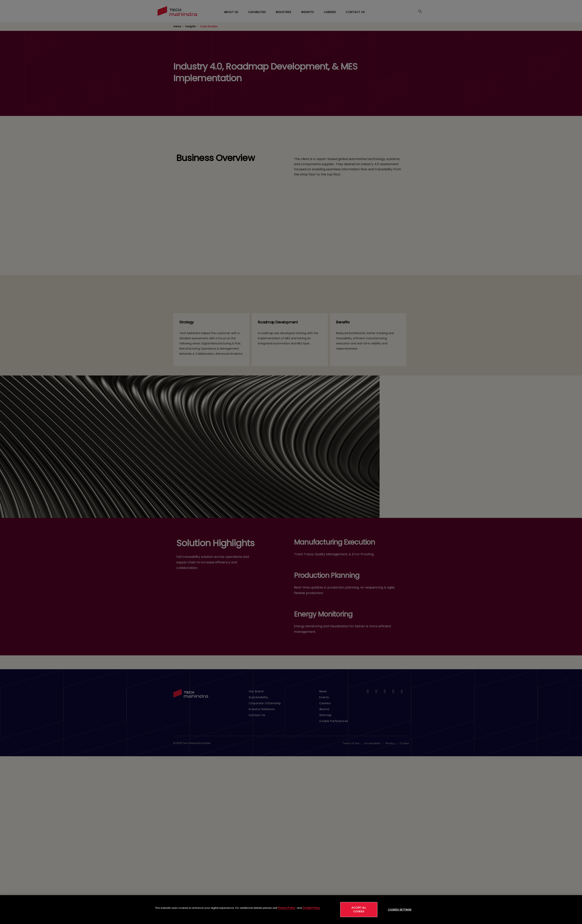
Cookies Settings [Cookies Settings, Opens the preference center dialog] (400, 910)
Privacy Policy (286, 908)
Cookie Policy (311, 908)
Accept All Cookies (359, 910)
